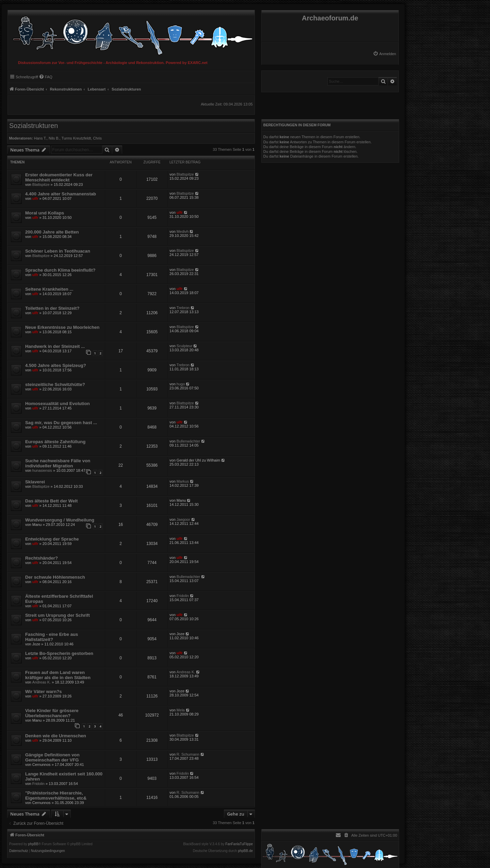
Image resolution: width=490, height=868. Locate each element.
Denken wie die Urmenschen (56, 736)
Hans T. (40, 138)
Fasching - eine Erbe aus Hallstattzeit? (52, 637)
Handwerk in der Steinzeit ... (55, 346)
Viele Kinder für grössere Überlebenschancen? (52, 713)
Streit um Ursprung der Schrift (58, 615)
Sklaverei (35, 482)
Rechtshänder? (42, 558)
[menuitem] (385, 54)
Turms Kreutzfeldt (76, 138)
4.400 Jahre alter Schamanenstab (61, 194)
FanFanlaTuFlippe (239, 844)
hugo (181, 384)
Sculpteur (184, 346)
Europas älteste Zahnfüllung (55, 442)
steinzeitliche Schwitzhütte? (55, 384)
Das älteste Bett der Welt (51, 501)
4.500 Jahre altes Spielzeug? (56, 365)
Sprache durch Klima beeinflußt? (60, 270)
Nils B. (54, 138)
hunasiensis (42, 470)
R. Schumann (188, 754)
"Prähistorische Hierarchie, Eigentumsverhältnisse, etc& (56, 795)
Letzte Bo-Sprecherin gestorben (59, 653)
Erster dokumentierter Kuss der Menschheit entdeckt (59, 177)
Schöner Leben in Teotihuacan (58, 251)
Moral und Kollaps (45, 213)
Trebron (183, 308)
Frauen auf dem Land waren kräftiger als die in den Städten (58, 675)
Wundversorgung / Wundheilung (60, 520)
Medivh (183, 231)
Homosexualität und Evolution (58, 404)
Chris (97, 138)
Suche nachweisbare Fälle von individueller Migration (58, 463)
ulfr (35, 198)
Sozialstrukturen (34, 126)
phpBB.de (245, 851)
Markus (183, 481)
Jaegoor (183, 519)
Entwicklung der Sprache (52, 539)
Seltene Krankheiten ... (49, 289)
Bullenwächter (188, 441)
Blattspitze (41, 184)
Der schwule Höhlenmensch (55, 577)
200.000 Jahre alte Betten (52, 232)
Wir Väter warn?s (44, 692)
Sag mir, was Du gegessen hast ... (61, 423)
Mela (181, 710)
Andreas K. (42, 682)
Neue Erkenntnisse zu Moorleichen (62, 327)
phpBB (33, 844)
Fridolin (183, 596)
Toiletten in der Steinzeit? (52, 308)
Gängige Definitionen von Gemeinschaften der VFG (52, 757)
